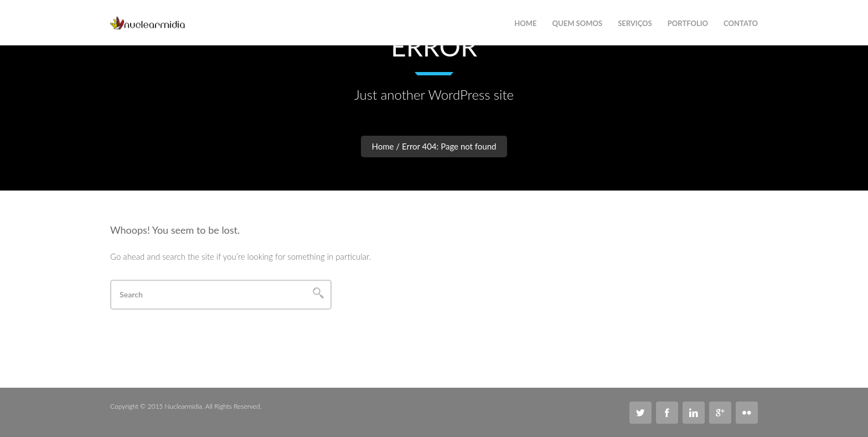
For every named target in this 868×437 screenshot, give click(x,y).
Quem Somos (578, 23)
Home (383, 146)
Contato (741, 23)
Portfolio (688, 23)
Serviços (635, 23)
